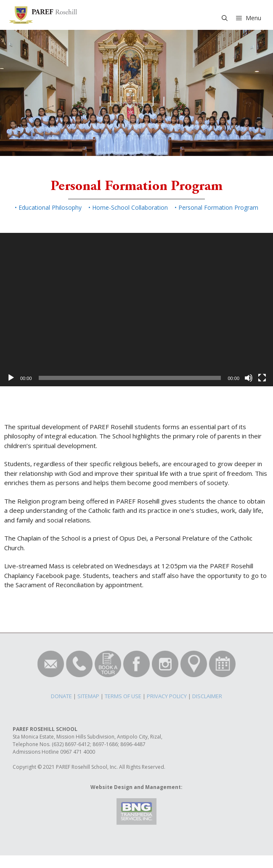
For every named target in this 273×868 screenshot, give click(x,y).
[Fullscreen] (262, 378)
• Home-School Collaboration (128, 207)
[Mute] (249, 378)
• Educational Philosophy (48, 207)
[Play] (11, 378)
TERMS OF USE (123, 696)
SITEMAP (88, 696)
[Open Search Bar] (225, 18)
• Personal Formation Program (216, 207)
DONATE (61, 696)
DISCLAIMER (207, 696)
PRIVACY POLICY (167, 696)
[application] (136, 310)
